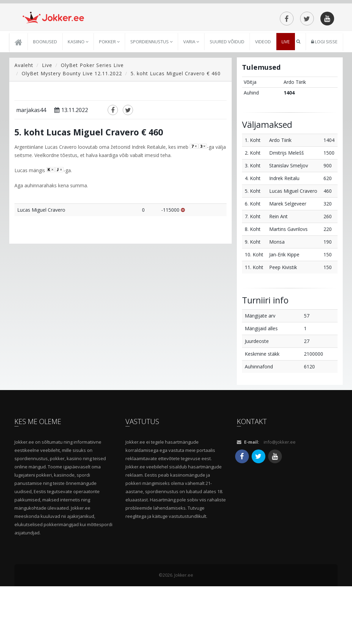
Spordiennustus (151, 100)
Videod (263, 100)
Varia (191, 100)
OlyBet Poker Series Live (92, 123)
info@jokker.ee (280, 500)
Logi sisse (324, 100)
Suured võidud (227, 100)
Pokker (109, 100)
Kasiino (78, 100)
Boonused (45, 100)
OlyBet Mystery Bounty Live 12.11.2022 (72, 131)
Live (286, 100)
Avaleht (24, 123)
